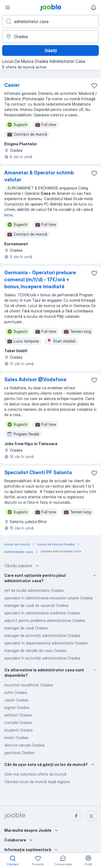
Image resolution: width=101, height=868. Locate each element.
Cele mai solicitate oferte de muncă (35, 774)
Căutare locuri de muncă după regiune (37, 782)
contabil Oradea (18, 723)
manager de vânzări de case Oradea (35, 651)
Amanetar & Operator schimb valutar (39, 176)
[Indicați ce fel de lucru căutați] (50, 21)
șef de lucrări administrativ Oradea (34, 590)
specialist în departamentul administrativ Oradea (46, 643)
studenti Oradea (18, 730)
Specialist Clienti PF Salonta (38, 472)
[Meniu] (8, 8)
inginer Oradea (17, 707)
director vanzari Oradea (24, 745)
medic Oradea (16, 738)
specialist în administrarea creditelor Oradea (42, 613)
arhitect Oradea (18, 715)
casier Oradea (16, 700)
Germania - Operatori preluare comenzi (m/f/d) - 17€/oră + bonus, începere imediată (40, 280)
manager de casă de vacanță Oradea (36, 605)
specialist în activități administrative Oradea (42, 658)
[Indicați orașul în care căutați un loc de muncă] (50, 37)
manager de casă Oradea (26, 628)
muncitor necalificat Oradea (29, 685)
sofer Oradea (16, 692)
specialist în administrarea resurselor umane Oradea (48, 598)
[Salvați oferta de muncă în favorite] (94, 86)
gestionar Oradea (19, 753)
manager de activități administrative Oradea (42, 635)
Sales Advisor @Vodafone (35, 379)
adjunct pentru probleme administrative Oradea (45, 620)
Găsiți (51, 51)
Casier (12, 85)
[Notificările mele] (93, 8)
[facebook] (76, 816)
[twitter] (91, 816)
